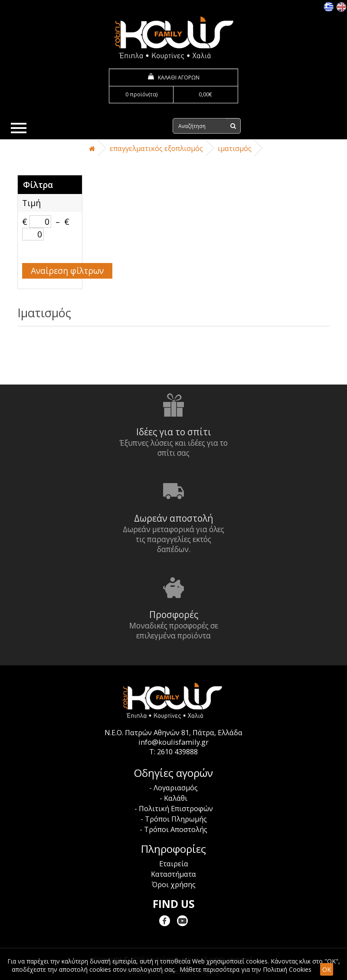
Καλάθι (176, 798)
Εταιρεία (174, 864)
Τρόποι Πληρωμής (176, 819)
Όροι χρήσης (174, 885)
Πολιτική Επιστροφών (176, 809)
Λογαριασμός (176, 788)
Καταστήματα (173, 874)
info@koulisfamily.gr (173, 742)
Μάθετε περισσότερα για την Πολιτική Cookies (246, 969)
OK (327, 969)
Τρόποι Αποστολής (176, 829)
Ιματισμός (235, 148)
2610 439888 (177, 752)
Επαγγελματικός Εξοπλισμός (156, 148)
